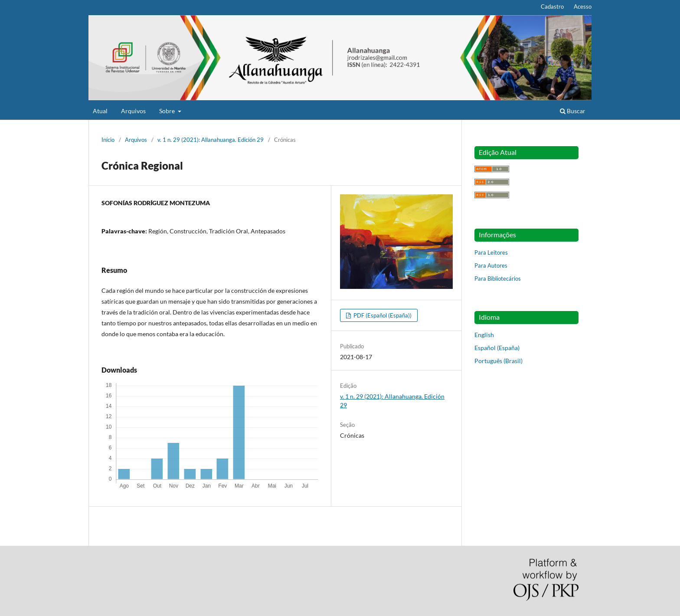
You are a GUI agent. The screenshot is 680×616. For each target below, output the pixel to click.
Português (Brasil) (499, 361)
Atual (100, 111)
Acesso (583, 7)
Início (108, 140)
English (484, 335)
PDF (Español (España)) (382, 315)
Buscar (573, 111)
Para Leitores (491, 252)
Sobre (168, 111)
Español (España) (497, 348)
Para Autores (491, 265)
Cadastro (552, 7)
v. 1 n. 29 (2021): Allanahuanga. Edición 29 (211, 140)
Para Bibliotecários (498, 279)
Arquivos (133, 111)
